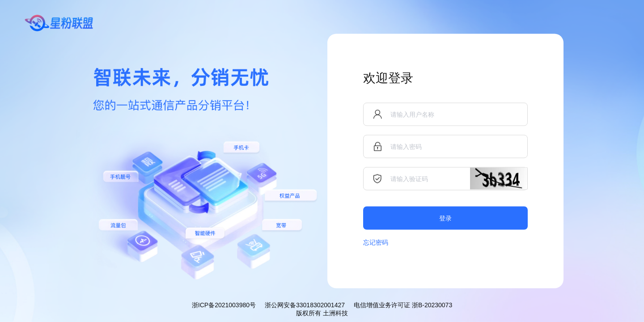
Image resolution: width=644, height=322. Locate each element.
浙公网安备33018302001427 (305, 305)
